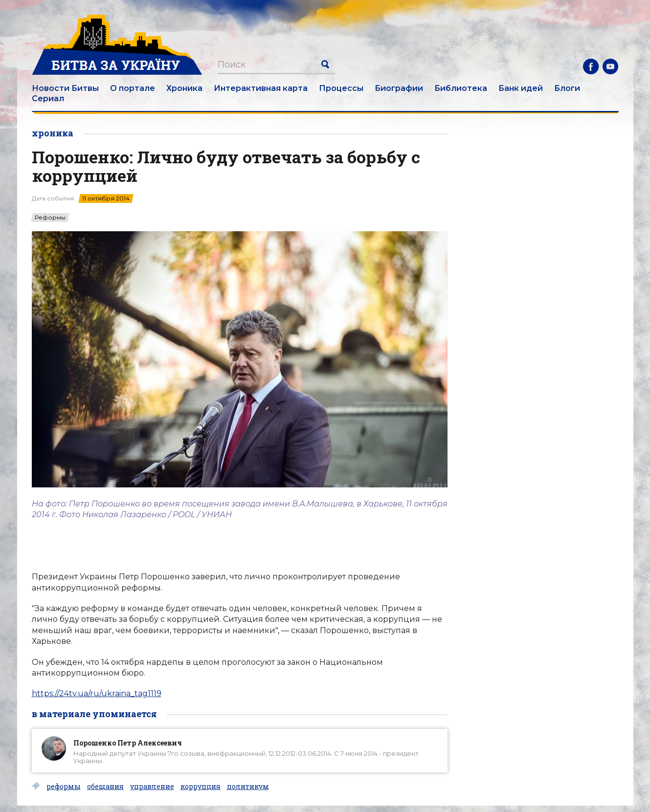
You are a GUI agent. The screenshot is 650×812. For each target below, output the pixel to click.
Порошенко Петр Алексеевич (128, 743)
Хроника (184, 88)
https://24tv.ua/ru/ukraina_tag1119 (97, 693)
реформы (64, 787)
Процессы (341, 88)
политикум (248, 787)
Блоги (567, 88)
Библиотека (461, 88)
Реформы (50, 218)
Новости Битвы (65, 88)
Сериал (48, 99)
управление (152, 787)
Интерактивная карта (261, 88)
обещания (105, 787)
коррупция (201, 787)
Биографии (399, 88)
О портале (133, 88)
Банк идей (521, 88)
